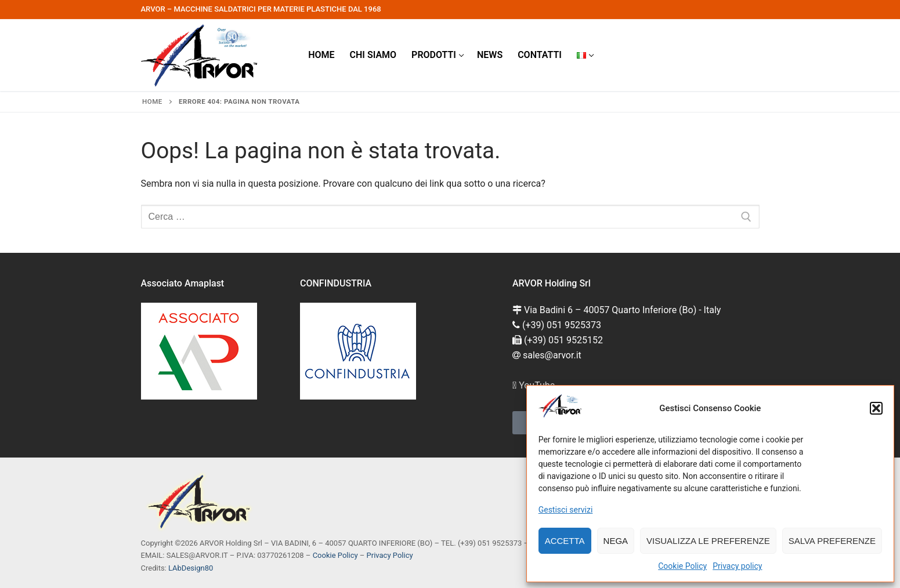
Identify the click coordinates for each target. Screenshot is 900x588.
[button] (876, 408)
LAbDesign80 (191, 568)
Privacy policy (737, 566)
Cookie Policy (682, 566)
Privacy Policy (390, 555)
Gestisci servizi (566, 510)
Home (152, 101)
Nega (616, 541)
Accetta (565, 541)
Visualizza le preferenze (708, 541)
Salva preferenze (832, 541)
